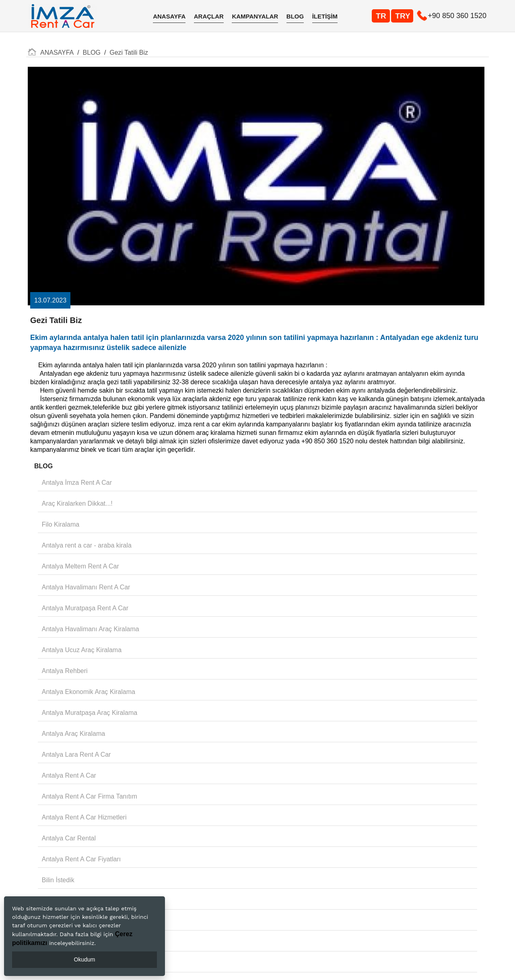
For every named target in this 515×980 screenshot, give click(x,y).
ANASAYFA (169, 16)
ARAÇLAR (209, 16)
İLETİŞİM (325, 16)
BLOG (295, 16)
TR (381, 16)
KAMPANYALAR (255, 16)
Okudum (85, 959)
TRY (403, 16)
